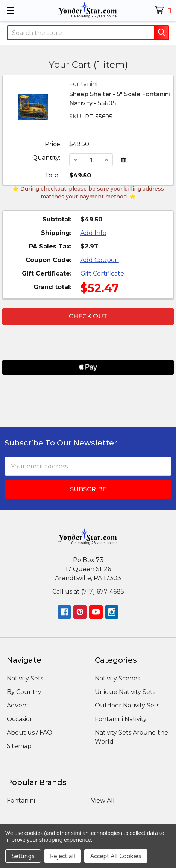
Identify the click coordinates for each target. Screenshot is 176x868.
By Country (24, 692)
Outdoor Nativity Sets (127, 705)
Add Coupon (100, 260)
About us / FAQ (30, 732)
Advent (18, 705)
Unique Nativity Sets (125, 692)
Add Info (93, 233)
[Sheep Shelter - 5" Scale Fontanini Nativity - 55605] (91, 160)
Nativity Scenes (117, 678)
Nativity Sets (25, 678)
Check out (88, 316)
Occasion (20, 719)
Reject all (63, 856)
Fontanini (21, 801)
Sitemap (19, 746)
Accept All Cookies (116, 856)
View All (103, 801)
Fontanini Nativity (121, 719)
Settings (23, 856)
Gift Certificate (102, 273)
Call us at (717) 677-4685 (88, 592)
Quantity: (46, 158)
